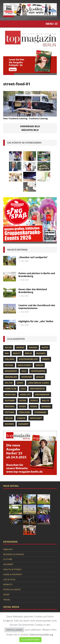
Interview (26, 377)
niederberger (42, 395)
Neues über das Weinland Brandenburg (33, 291)
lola (23, 389)
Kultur (9, 383)
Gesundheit (11, 371)
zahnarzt (23, 424)
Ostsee (23, 401)
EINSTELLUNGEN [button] (14, 630)
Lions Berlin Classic (38, 383)
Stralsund (24, 412)
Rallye (46, 401)
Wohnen (9, 424)
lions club (10, 389)
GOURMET (8, 564)
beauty (17, 353)
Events (46, 359)
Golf (24, 371)
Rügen (34, 406)
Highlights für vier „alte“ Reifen (36, 321)
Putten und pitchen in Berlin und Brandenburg (37, 275)
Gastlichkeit (24, 365)
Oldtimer (10, 401)
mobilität (25, 395)
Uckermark (40, 412)
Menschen (10, 395)
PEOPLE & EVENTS (12, 589)
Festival (9, 365)
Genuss (39, 365)
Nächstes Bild (30, 130)
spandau (46, 406)
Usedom (21, 418)
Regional (10, 406)
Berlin (28, 353)
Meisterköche (37, 389)
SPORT (6, 595)
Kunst (20, 383)
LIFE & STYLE (9, 579)
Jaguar (40, 377)
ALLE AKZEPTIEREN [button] (30, 640)
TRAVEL (7, 600)
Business (41, 353)
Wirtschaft (36, 418)
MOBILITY (8, 584)
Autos (45, 347)
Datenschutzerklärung (41, 634)
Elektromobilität (28, 359)
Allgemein (8, 549)
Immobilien (11, 377)
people (34, 401)
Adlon (8, 347)
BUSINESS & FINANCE (14, 554)
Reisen (22, 406)
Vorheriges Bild (30, 126)
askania (33, 347)
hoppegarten (38, 371)
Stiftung (10, 412)
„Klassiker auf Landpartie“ (33, 257)
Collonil (10, 359)
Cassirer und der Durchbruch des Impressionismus (37, 307)
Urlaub (9, 418)
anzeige (20, 347)
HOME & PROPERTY (13, 574)
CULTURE (8, 559)
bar (7, 353)
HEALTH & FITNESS (12, 569)
